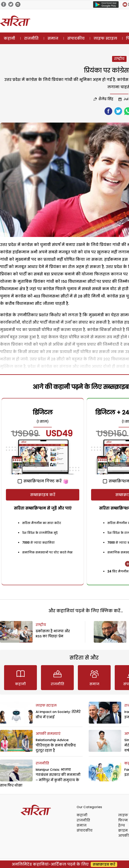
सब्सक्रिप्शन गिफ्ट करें (40, 481)
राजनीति (31, 38)
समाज (53, 38)
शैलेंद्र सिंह (106, 99)
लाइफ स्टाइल (105, 38)
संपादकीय (76, 38)
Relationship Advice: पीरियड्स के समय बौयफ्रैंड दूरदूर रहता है (56, 745)
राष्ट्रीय (119, 59)
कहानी (9, 38)
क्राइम (123, 831)
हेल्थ (122, 825)
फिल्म (123, 820)
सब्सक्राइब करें (43, 495)
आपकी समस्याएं (48, 734)
